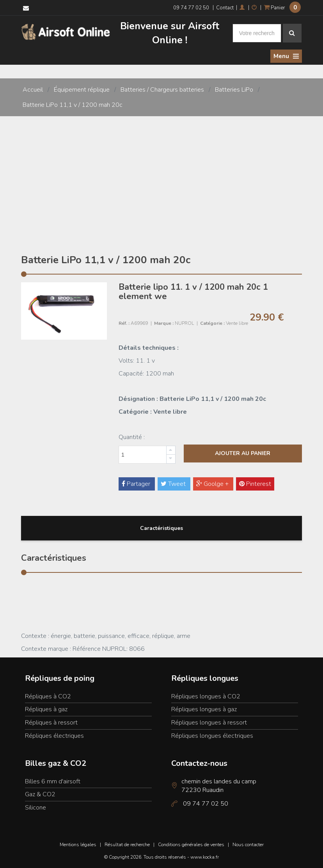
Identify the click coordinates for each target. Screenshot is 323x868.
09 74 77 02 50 (191, 8)
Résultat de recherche (127, 844)
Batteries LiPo (234, 89)
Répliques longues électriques (212, 735)
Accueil (33, 89)
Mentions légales (78, 844)
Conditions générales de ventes (191, 844)
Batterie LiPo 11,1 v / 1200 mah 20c (73, 104)
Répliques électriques (54, 735)
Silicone (35, 807)
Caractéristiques (161, 528)
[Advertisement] (161, 174)
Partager (137, 484)
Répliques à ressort (51, 722)
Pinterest (255, 484)
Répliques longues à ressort (209, 722)
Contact (225, 8)
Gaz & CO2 (40, 794)
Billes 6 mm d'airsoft (53, 781)
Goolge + (213, 484)
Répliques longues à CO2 (206, 696)
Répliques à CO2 (48, 696)
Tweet (174, 484)
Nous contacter (248, 844)
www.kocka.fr (205, 857)
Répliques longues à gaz (204, 709)
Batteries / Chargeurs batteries (162, 89)
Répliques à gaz (46, 709)
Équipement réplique (82, 89)
